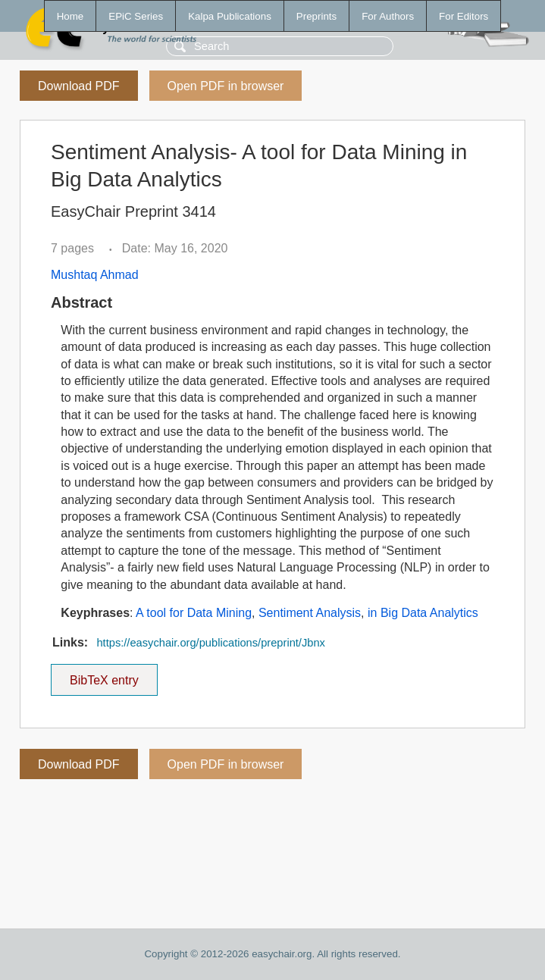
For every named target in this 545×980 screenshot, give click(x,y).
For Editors (464, 16)
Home (70, 16)
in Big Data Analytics (423, 613)
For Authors (388, 16)
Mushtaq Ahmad (95, 275)
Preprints (316, 16)
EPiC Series (136, 16)
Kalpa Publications (230, 16)
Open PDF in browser (226, 86)
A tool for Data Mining (194, 613)
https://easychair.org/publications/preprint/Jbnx (210, 643)
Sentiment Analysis (310, 613)
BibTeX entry (104, 675)
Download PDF (79, 86)
